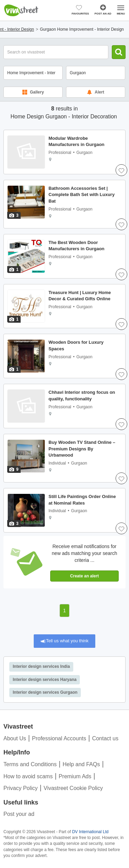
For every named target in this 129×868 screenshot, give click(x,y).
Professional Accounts (59, 738)
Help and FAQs (81, 764)
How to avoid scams (28, 776)
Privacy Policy (21, 788)
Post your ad (19, 814)
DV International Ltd (90, 832)
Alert (95, 92)
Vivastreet (21, 10)
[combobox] (96, 73)
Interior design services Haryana (45, 680)
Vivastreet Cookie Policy (73, 788)
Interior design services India (41, 666)
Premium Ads (75, 776)
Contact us (105, 738)
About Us (15, 738)
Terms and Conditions (30, 764)
